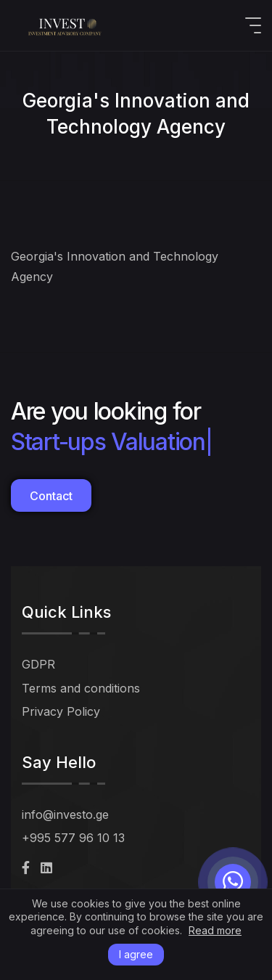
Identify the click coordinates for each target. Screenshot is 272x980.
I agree (136, 954)
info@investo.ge (65, 814)
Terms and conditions (81, 688)
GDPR (38, 664)
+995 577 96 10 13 (73, 838)
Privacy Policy (61, 711)
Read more (215, 931)
